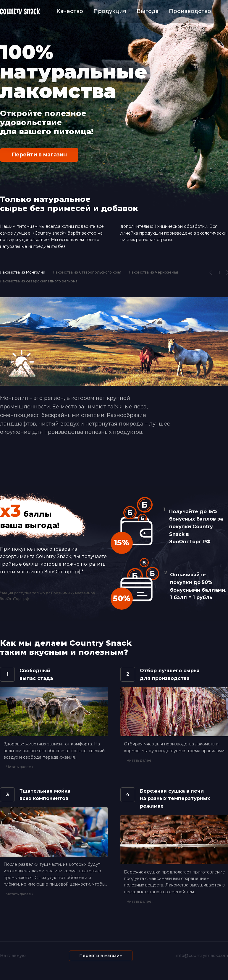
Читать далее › (20, 767)
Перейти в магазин (39, 155)
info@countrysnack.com (202, 956)
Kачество (70, 11)
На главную (13, 956)
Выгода (148, 11)
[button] (212, 273)
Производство (190, 11)
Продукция (110, 11)
